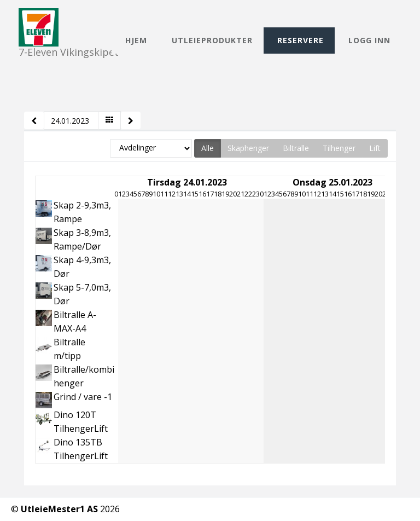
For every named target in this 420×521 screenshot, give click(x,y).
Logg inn (369, 40)
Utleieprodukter (212, 40)
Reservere (301, 40)
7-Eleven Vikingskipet (69, 18)
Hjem (136, 40)
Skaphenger (248, 148)
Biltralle (296, 148)
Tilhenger (339, 148)
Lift (375, 148)
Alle (208, 148)
